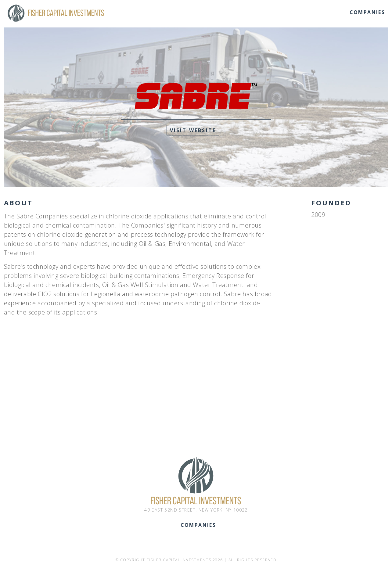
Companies (367, 12)
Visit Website (193, 130)
